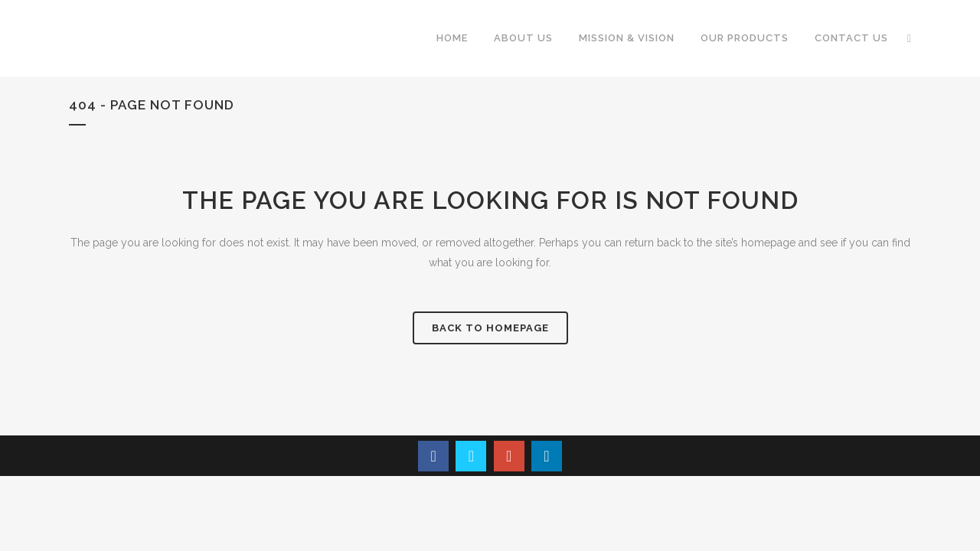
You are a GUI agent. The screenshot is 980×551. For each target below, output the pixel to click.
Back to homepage (490, 328)
